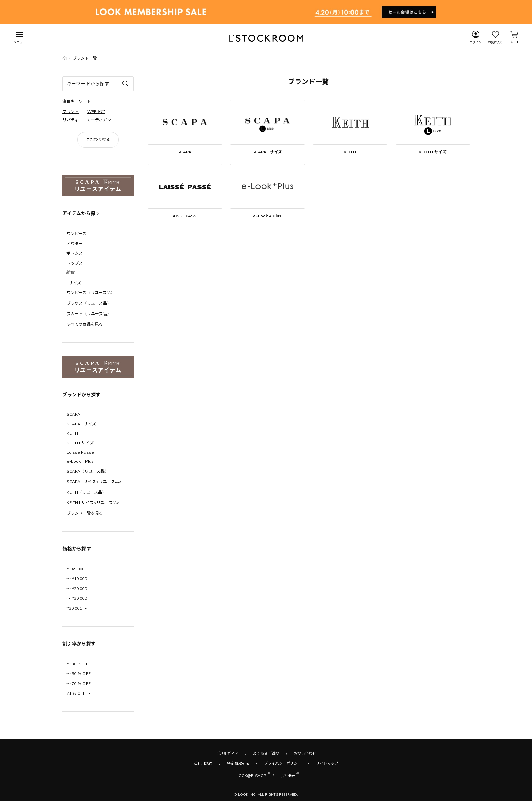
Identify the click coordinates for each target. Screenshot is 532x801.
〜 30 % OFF (79, 664)
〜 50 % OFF (79, 674)
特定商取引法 (238, 763)
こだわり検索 (98, 140)
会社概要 (288, 775)
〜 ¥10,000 (77, 579)
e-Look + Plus (80, 461)
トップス (75, 263)
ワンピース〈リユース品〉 (91, 293)
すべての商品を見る (85, 324)
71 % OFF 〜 (79, 693)
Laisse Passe (80, 452)
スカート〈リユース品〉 (89, 314)
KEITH (72, 433)
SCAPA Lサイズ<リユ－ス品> (94, 482)
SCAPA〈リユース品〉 (88, 471)
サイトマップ (327, 763)
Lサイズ (74, 283)
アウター (75, 243)
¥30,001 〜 (77, 608)
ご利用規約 (203, 763)
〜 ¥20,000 (77, 588)
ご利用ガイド (227, 754)
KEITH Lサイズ (80, 443)
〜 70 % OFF (79, 683)
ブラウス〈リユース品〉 (89, 303)
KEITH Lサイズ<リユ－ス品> (93, 503)
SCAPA (73, 414)
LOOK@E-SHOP (251, 775)
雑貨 (71, 272)
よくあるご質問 (266, 754)
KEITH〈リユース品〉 (86, 492)
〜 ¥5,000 (75, 569)
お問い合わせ (305, 754)
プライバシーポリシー (283, 763)
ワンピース (77, 234)
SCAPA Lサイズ (81, 424)
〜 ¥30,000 (77, 598)
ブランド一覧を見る (85, 513)
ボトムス (75, 253)
